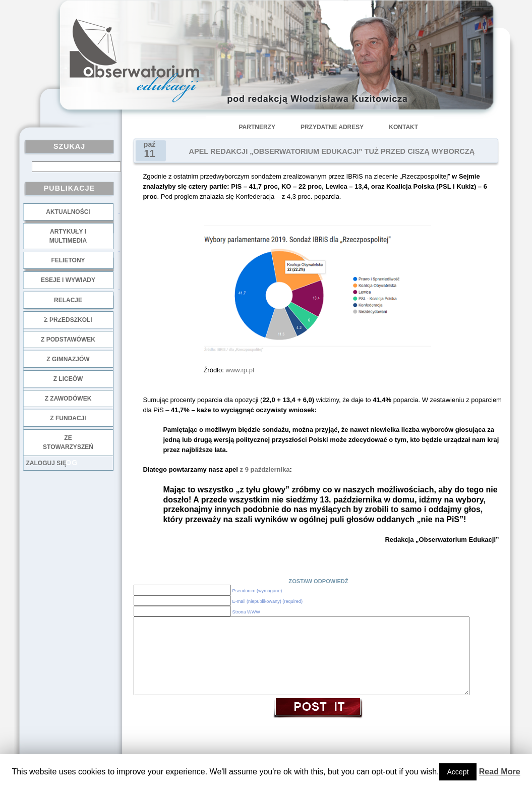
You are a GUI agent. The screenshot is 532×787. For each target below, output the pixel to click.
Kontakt (403, 127)
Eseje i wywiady (68, 280)
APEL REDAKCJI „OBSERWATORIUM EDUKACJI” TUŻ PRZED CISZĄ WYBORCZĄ (332, 151)
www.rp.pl (240, 370)
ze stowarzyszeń (68, 442)
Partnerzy (257, 127)
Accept (458, 772)
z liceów (68, 379)
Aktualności (68, 212)
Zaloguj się (46, 463)
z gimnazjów (68, 359)
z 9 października (265, 469)
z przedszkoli (68, 320)
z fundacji (68, 418)
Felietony (68, 260)
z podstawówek (68, 340)
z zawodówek (68, 399)
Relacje (68, 300)
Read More (500, 772)
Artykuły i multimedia (68, 236)
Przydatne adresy (332, 127)
